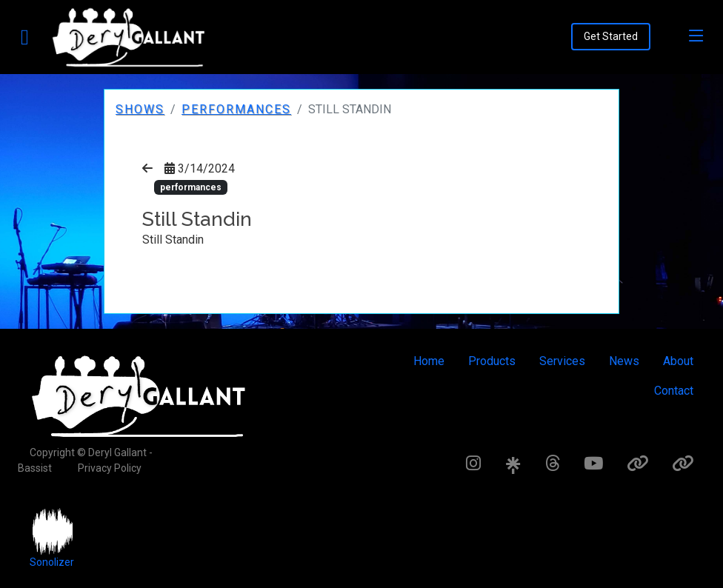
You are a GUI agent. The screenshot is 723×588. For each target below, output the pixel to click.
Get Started (611, 36)
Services (562, 361)
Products (492, 361)
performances (236, 109)
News (624, 361)
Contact (674, 391)
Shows (140, 109)
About (678, 361)
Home (429, 361)
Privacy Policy (110, 468)
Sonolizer (52, 562)
